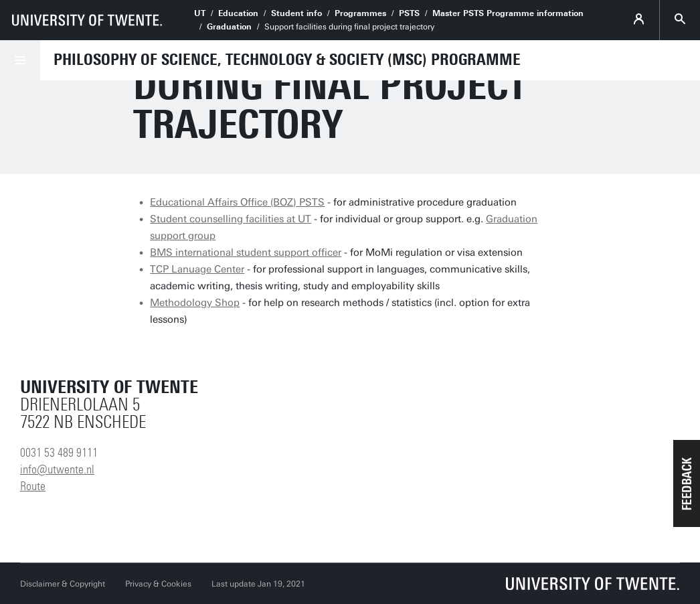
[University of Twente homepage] (87, 20)
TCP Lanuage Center (197, 269)
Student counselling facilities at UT (231, 219)
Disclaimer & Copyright (63, 584)
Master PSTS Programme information (508, 13)
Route (33, 486)
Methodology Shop (195, 303)
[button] (687, 483)
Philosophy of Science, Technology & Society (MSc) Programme (287, 60)
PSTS (409, 13)
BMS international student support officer (246, 252)
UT (200, 13)
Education (238, 13)
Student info (296, 13)
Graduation (229, 27)
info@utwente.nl (57, 469)
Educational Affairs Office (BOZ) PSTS (237, 202)
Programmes (360, 13)
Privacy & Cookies (158, 584)
